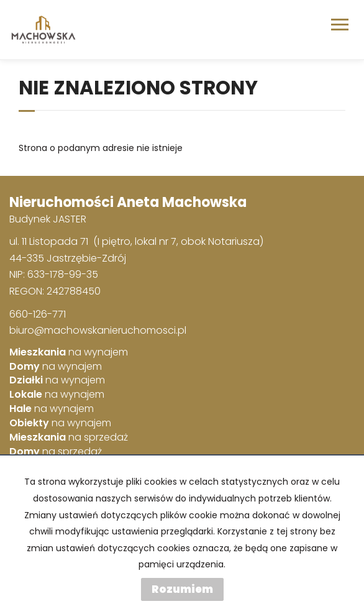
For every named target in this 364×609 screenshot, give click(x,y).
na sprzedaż (69, 437)
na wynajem (69, 352)
